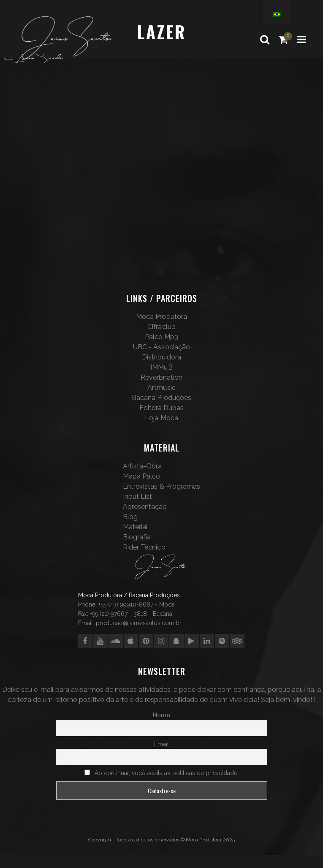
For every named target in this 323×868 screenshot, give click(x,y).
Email (161, 744)
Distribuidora (161, 357)
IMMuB (161, 367)
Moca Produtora (161, 317)
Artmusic (161, 388)
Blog (130, 517)
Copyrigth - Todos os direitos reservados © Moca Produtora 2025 (161, 840)
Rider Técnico (144, 547)
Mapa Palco (141, 476)
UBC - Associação (161, 347)
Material (135, 527)
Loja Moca (161, 418)
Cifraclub (161, 327)
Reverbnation (161, 377)
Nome (161, 715)
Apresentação (145, 507)
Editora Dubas (161, 408)
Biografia (137, 537)
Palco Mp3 (161, 337)
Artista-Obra (142, 466)
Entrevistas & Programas (161, 486)
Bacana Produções (161, 398)
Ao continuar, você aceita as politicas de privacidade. (167, 773)
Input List (137, 497)
